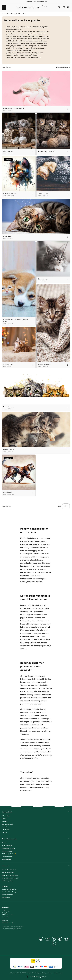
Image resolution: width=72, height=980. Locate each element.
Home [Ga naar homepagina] (3, 14)
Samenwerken (6, 859)
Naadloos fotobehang (9, 892)
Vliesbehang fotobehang (9, 889)
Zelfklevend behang (8, 895)
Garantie (4, 827)
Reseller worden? (7, 857)
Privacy (60, 973)
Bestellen (4, 819)
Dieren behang (11, 14)
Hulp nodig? (5, 816)
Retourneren (6, 830)
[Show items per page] (66, 506)
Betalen (4, 821)
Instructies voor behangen (10, 875)
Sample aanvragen (8, 872)
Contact (4, 832)
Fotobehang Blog (7, 881)
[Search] (59, 7)
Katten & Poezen (22, 14)
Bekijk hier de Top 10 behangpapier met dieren (23, 27)
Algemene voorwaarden (51, 973)
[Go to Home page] (32, 7)
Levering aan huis (7, 824)
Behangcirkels (6, 897)
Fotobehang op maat (8, 848)
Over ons (4, 843)
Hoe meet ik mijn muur (9, 870)
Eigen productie (7, 846)
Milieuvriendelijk (7, 851)
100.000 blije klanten (8, 854)
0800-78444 (5, 921)
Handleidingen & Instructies (10, 878)
